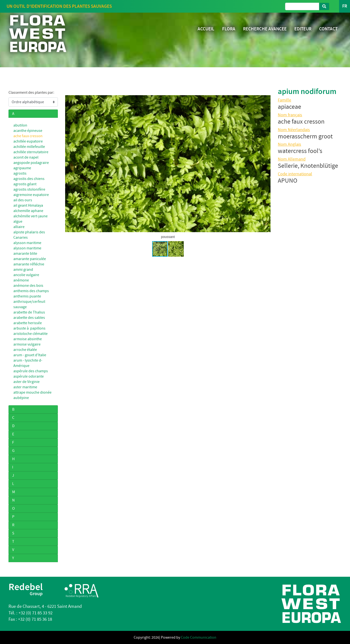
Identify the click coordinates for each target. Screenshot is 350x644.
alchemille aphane (28, 211)
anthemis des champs (31, 291)
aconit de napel (26, 157)
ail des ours (23, 200)
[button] (266, 164)
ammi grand (23, 270)
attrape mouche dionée (32, 392)
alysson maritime (27, 243)
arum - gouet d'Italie (30, 355)
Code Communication (199, 637)
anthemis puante (27, 296)
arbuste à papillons (29, 328)
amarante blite (25, 254)
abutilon (20, 125)
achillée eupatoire (28, 141)
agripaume (22, 168)
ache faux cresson (28, 136)
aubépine (21, 398)
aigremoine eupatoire (31, 195)
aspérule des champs (31, 371)
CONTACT (328, 29)
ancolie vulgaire (26, 275)
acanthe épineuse (28, 131)
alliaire (19, 227)
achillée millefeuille (29, 147)
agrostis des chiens (29, 179)
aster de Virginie (26, 382)
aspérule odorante (29, 376)
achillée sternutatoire (31, 152)
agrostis (20, 173)
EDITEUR (303, 29)
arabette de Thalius (29, 312)
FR (345, 6)
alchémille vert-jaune (31, 216)
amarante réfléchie (29, 264)
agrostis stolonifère (29, 189)
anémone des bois (28, 286)
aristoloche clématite (31, 334)
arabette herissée (28, 323)
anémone (21, 280)
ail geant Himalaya (28, 205)
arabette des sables (29, 318)
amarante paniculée (30, 259)
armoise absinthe (28, 339)
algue (18, 221)
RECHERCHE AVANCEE (265, 29)
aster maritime (25, 387)
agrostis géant (25, 184)
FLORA (229, 29)
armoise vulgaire (27, 344)
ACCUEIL (206, 29)
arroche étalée (25, 350)
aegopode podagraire (31, 163)
